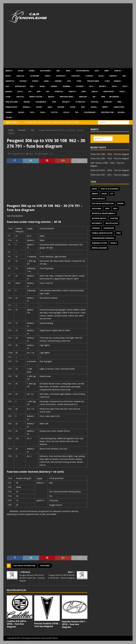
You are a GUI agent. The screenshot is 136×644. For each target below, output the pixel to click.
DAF (124, 76)
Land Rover (108, 92)
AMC (58, 71)
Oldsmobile (41, 102)
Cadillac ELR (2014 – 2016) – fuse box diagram (17, 624)
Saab (50, 107)
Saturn (61, 107)
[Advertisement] (68, 48)
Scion (73, 107)
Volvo (66, 112)
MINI (103, 97)
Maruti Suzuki (36, 97)
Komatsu (59, 92)
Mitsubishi (114, 97)
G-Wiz (107, 81)
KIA (48, 92)
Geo (7, 86)
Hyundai (80, 86)
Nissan (27, 102)
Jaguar (9, 92)
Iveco (125, 86)
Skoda (94, 107)
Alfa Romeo (45, 71)
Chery (47, 76)
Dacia (101, 76)
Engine (120, 204)
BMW (107, 71)
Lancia (94, 92)
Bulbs (104, 194)
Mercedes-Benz (67, 97)
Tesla (42, 112)
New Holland (12, 102)
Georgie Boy (20, 86)
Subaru (9, 112)
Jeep (39, 92)
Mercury (83, 97)
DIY (112, 194)
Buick (8, 76)
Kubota (72, 92)
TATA (32, 112)
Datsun (23, 81)
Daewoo (113, 76)
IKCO (91, 86)
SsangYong (119, 107)
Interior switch (99, 218)
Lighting (114, 218)
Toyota (54, 112)
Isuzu (114, 86)
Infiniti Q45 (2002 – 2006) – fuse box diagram (110, 170)
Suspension (109, 228)
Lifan (8, 97)
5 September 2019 (17, 154)
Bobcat (118, 71)
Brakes (95, 194)
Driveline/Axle (98, 199)
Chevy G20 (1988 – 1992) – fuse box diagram (110, 158)
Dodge (35, 81)
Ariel (68, 71)
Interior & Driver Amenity (104, 213)
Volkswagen (90, 112)
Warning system (99, 243)
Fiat (69, 81)
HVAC (107, 209)
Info (115, 209)
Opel (54, 102)
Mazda (51, 97)
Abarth (9, 71)
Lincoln (20, 97)
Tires (118, 233)
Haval (42, 86)
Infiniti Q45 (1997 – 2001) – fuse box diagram (110, 175)
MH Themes (53, 638)
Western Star (107, 112)
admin (31, 154)
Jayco (20, 92)
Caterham (34, 76)
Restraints (97, 223)
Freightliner (93, 81)
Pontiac (95, 102)
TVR (76, 112)
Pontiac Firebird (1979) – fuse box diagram (47, 625)
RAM (119, 102)
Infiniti (102, 86)
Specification (112, 223)
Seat (83, 107)
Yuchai (9, 117)
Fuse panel (45, 566)
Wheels (114, 243)
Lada (83, 92)
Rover (39, 107)
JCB (30, 92)
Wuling (121, 112)
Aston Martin (83, 71)
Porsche (108, 102)
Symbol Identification (102, 233)
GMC (32, 86)
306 (39, 154)
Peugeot (66, 102)
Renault (27, 107)
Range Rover (11, 107)
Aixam (32, 71)
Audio (94, 189)
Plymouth (80, 102)
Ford (79, 81)
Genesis (117, 81)
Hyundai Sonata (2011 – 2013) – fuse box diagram (74, 624)
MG (94, 97)
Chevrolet (61, 76)
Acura (21, 71)
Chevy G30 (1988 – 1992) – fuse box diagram (110, 154)
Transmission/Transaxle (103, 238)
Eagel (46, 81)
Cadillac (20, 76)
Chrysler (75, 76)
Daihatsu (10, 81)
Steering (96, 228)
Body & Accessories (110, 189)
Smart (105, 107)
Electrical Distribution (24, 566)
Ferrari (58, 81)
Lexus (122, 92)
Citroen (89, 76)
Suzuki (21, 112)
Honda (54, 86)
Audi (97, 71)
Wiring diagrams (99, 248)
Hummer (66, 86)
